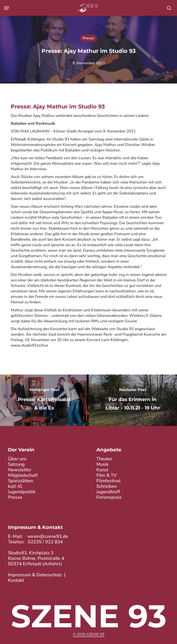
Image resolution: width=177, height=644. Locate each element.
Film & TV (107, 475)
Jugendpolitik (22, 492)
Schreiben (107, 486)
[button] (7, 8)
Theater (104, 459)
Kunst (102, 470)
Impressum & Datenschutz (35, 575)
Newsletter (20, 470)
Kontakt (16, 580)
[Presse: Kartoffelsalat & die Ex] (44, 400)
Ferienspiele (109, 497)
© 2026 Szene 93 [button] (89, 634)
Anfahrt (52, 564)
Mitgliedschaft (23, 475)
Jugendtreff (108, 492)
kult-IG (15, 486)
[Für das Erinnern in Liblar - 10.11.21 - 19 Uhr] (133, 400)
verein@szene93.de (48, 536)
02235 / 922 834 (45, 542)
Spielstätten (21, 481)
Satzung (16, 464)
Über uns (17, 459)
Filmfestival (108, 481)
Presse (88, 38)
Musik (102, 464)
